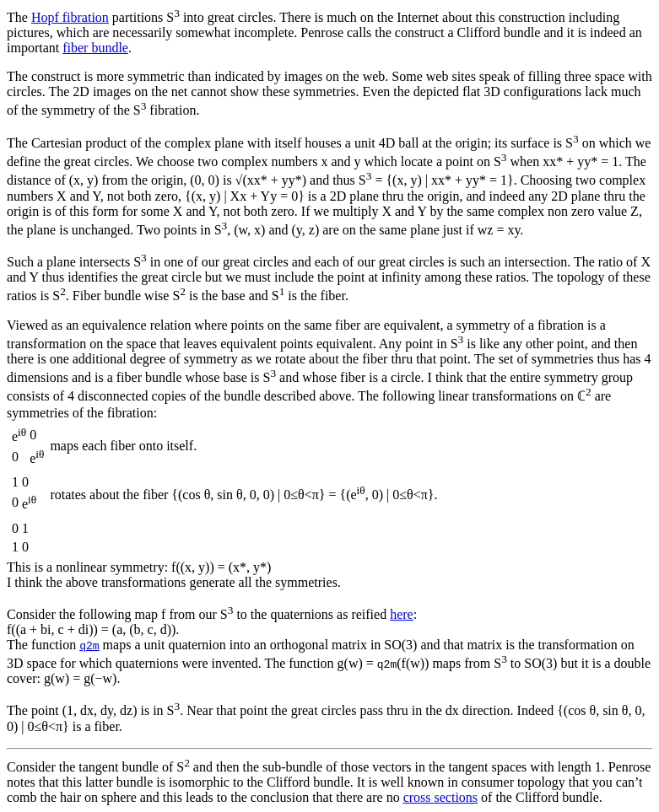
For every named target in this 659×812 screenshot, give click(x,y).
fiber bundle (95, 48)
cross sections (440, 797)
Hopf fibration (70, 17)
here (402, 614)
